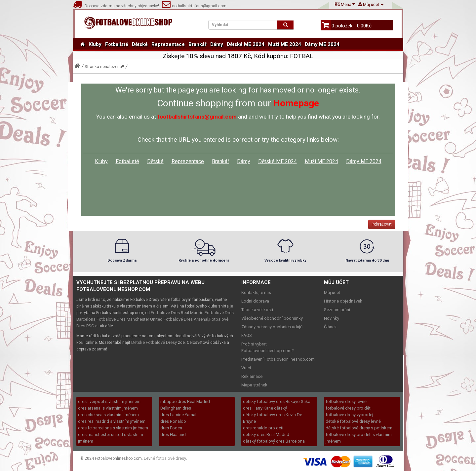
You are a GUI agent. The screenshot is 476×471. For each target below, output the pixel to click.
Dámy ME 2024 (322, 44)
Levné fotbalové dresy (165, 458)
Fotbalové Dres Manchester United (130, 319)
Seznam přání (337, 310)
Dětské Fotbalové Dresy (154, 342)
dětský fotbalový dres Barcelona (274, 441)
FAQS (247, 335)
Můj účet (332, 292)
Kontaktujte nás (256, 292)
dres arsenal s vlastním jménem (108, 408)
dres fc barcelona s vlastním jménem (113, 428)
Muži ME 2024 (285, 44)
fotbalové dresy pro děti (349, 408)
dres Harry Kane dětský (265, 408)
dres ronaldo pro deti (263, 428)
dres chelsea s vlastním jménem (108, 415)
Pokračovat (382, 224)
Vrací (246, 368)
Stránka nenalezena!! (104, 67)
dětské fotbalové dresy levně (353, 421)
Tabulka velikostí (257, 310)
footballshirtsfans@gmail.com (194, 6)
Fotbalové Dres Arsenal (186, 319)
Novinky (332, 318)
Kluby (95, 44)
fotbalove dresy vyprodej (349, 415)
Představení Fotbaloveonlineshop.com (278, 359)
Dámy (217, 44)
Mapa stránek (254, 385)
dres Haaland (173, 435)
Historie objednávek (343, 301)
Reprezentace (168, 44)
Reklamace (252, 376)
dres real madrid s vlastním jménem (112, 421)
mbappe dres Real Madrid (185, 401)
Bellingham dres (176, 408)
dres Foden (171, 428)
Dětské (140, 44)
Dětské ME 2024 (246, 44)
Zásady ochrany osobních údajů (272, 327)
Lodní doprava (255, 301)
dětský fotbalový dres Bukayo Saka (277, 401)
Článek (330, 327)
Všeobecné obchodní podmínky (272, 318)
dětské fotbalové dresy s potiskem (359, 428)
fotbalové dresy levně (346, 401)
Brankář (198, 44)
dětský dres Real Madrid (266, 435)
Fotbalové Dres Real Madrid (177, 313)
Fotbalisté (117, 44)
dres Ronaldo (173, 421)
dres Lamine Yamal (178, 415)
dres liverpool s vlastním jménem (109, 401)
